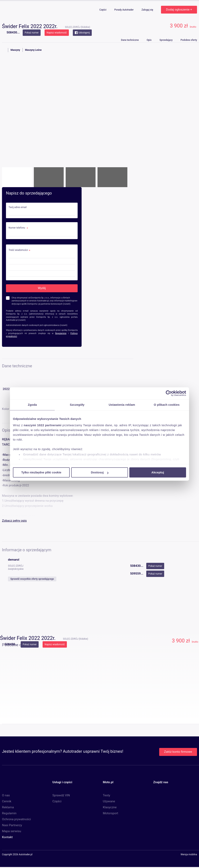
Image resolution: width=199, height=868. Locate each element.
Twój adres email (18, 207)
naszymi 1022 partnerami (43, 425)
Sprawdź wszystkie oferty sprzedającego (32, 579)
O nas (6, 795)
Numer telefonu (17, 228)
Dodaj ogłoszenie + (179, 10)
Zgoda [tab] (32, 405)
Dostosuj (100, 472)
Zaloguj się (148, 10)
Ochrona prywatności (16, 819)
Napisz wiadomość (57, 33)
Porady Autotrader (124, 10)
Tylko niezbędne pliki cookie (41, 472)
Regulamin (9, 813)
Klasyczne (110, 807)
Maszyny (15, 50)
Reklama (8, 807)
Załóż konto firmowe (178, 752)
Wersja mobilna (189, 855)
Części (103, 10)
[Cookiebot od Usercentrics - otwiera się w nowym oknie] (169, 393)
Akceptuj (158, 472)
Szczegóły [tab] (77, 405)
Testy (107, 795)
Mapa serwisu (12, 831)
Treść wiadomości (18, 250)
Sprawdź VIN (61, 795)
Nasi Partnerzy (12, 825)
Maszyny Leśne (33, 50)
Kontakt (7, 837)
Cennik (7, 801)
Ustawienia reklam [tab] (122, 405)
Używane (109, 801)
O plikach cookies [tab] (167, 405)
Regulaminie (61, 333)
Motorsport (111, 813)
